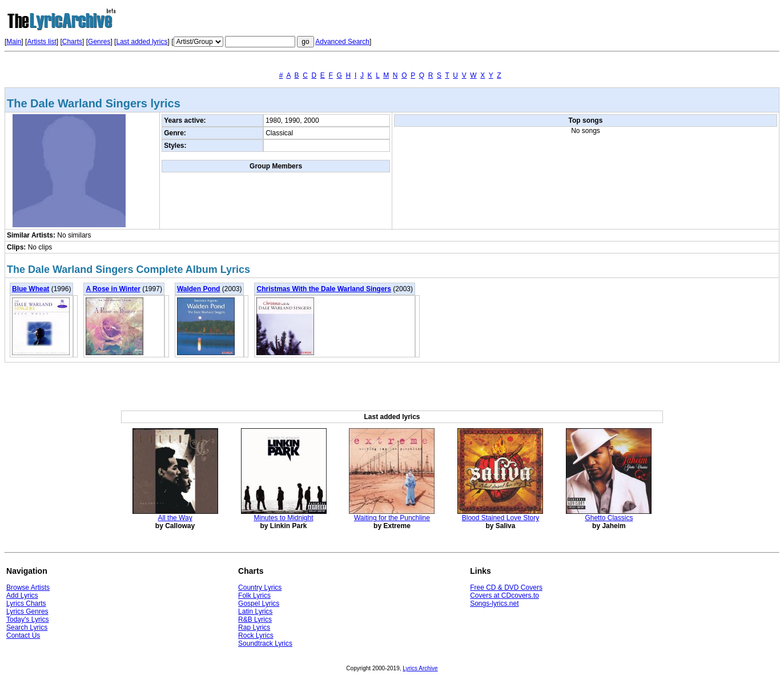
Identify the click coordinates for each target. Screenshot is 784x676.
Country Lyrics (260, 588)
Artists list (41, 42)
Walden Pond (199, 289)
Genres (99, 42)
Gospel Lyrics (259, 603)
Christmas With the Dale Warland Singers (324, 289)
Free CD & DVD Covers (506, 588)
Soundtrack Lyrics (265, 643)
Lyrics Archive (420, 668)
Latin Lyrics (255, 611)
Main (14, 42)
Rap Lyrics (254, 627)
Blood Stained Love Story (500, 518)
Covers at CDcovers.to (504, 595)
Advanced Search (342, 42)
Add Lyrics (22, 595)
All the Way (175, 518)
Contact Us (23, 635)
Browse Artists (28, 588)
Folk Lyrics (254, 595)
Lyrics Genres (27, 611)
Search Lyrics (27, 627)
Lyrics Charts (26, 603)
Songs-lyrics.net (494, 603)
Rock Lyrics (256, 635)
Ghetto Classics (609, 518)
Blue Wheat (31, 289)
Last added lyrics (142, 42)
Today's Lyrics (28, 619)
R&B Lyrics (255, 619)
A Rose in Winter (113, 289)
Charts (72, 42)
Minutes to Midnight (283, 518)
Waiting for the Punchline (392, 518)
